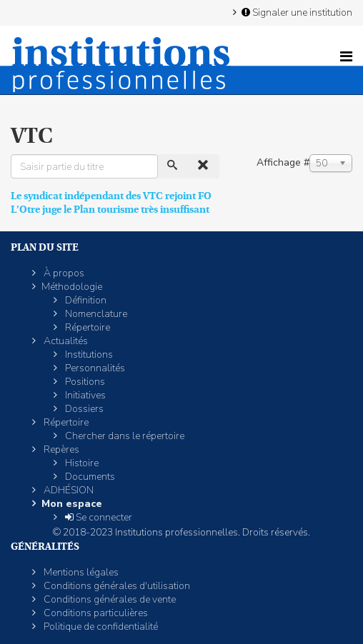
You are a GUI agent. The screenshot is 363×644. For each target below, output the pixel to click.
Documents (89, 477)
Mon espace (72, 504)
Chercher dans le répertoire (124, 436)
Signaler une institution (296, 12)
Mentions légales (80, 572)
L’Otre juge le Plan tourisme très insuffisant (110, 209)
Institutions (88, 354)
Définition (85, 300)
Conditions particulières (95, 613)
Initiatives (84, 395)
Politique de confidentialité (100, 627)
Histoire (81, 463)
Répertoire (86, 327)
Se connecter (98, 517)
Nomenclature (95, 314)
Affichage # (283, 162)
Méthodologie (72, 287)
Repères (60, 449)
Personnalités (94, 368)
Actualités (65, 341)
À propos (63, 273)
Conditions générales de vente (109, 599)
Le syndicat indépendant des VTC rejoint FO (111, 196)
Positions (84, 382)
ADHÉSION (68, 490)
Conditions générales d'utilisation (116, 586)
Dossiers (83, 409)
